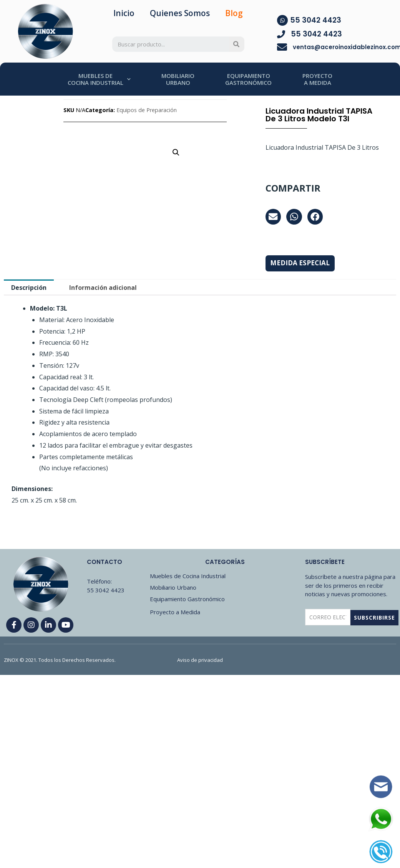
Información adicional (103, 288)
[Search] (237, 44)
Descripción (29, 288)
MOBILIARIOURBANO (178, 79)
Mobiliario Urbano (173, 587)
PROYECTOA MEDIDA (317, 79)
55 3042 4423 (316, 20)
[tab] (29, 288)
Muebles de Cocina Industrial (188, 576)
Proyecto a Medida (175, 612)
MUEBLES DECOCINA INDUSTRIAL (99, 79)
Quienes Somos (180, 13)
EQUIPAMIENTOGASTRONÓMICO (248, 79)
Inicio (124, 13)
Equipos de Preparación (147, 110)
